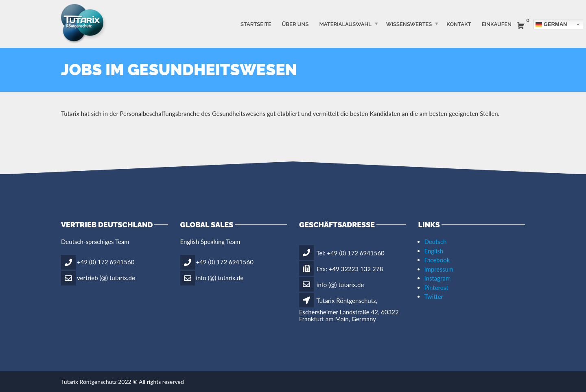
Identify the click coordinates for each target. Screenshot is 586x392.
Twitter (434, 296)
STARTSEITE (256, 24)
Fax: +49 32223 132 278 (341, 269)
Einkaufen (497, 24)
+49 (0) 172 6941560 (106, 261)
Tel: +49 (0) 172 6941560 (342, 253)
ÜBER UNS (295, 24)
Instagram (438, 278)
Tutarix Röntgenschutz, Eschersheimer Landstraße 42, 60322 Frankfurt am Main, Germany (349, 310)
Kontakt (459, 24)
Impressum (439, 269)
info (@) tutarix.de (220, 277)
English (434, 251)
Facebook (437, 260)
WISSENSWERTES (409, 24)
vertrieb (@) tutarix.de (106, 277)
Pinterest (436, 287)
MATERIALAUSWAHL (345, 24)
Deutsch (436, 242)
